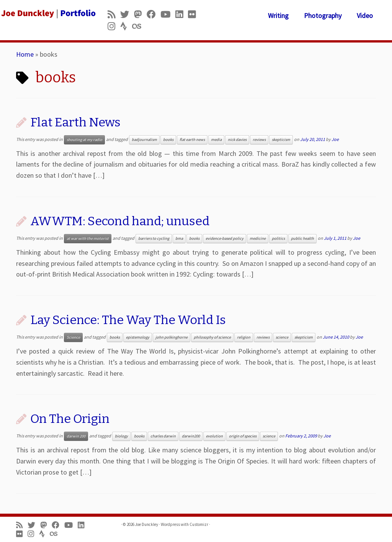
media (216, 140)
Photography (323, 16)
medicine (258, 238)
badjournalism (144, 140)
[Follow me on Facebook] (154, 14)
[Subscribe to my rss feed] (114, 14)
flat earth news (192, 140)
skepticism (281, 140)
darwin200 (191, 436)
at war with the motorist (88, 238)
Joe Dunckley (147, 524)
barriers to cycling (154, 238)
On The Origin (70, 419)
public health (302, 238)
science (282, 337)
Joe (335, 139)
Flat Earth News (75, 122)
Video (365, 16)
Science (73, 337)
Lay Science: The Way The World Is (128, 320)
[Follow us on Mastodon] (140, 14)
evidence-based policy (225, 238)
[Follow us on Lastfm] (139, 26)
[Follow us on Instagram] (114, 26)
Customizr (199, 524)
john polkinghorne (171, 337)
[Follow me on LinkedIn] (182, 14)
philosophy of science (212, 337)
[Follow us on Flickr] (194, 14)
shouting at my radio (84, 140)
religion (244, 337)
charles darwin (163, 436)
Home (25, 54)
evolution (214, 436)
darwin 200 (76, 436)
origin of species (243, 436)
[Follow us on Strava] (126, 26)
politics (278, 238)
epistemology (138, 337)
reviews (259, 140)
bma (179, 238)
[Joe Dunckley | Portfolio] (46, 13)
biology (121, 436)
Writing (278, 16)
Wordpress (170, 524)
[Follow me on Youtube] (168, 14)
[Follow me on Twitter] (127, 14)
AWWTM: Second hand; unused (120, 221)
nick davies (237, 140)
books (168, 140)
